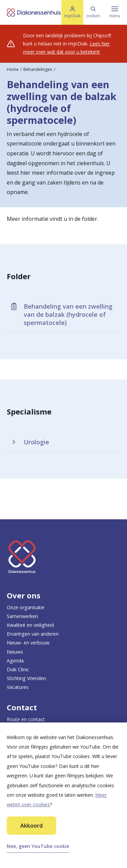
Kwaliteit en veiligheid (30, 625)
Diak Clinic (18, 669)
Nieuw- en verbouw (28, 643)
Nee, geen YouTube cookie (38, 846)
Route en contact (26, 719)
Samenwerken (22, 616)
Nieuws (15, 652)
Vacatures (18, 687)
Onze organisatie (26, 607)
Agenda (15, 661)
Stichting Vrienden (26, 678)
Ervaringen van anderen (33, 634)
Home (13, 69)
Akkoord (31, 826)
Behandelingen (38, 69)
